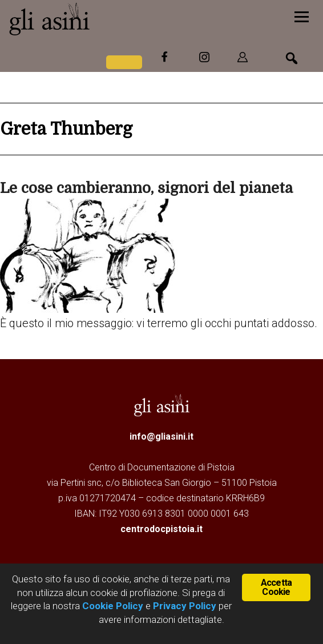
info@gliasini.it (161, 436)
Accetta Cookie (276, 587)
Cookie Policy (112, 606)
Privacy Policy (185, 606)
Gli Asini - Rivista (94, 19)
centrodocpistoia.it (161, 529)
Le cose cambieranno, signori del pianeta (146, 188)
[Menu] (302, 16)
